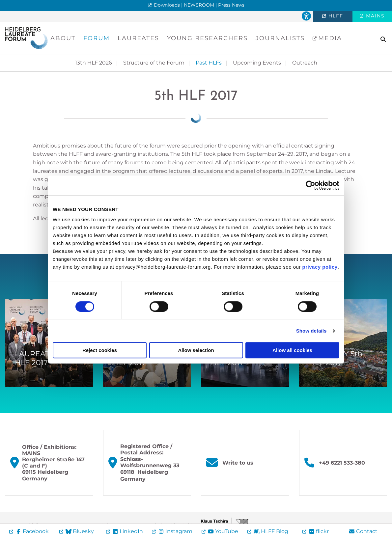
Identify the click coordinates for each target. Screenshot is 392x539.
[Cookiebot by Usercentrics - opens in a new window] (310, 185)
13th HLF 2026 (94, 63)
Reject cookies (100, 350)
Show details (311, 331)
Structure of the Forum (154, 63)
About (63, 38)
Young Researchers (207, 38)
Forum (97, 38)
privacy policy (320, 267)
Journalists (280, 38)
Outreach (305, 63)
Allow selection (196, 350)
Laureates (138, 38)
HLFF (335, 16)
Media (329, 38)
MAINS (374, 16)
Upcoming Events (257, 63)
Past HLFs (209, 63)
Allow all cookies (292, 350)
